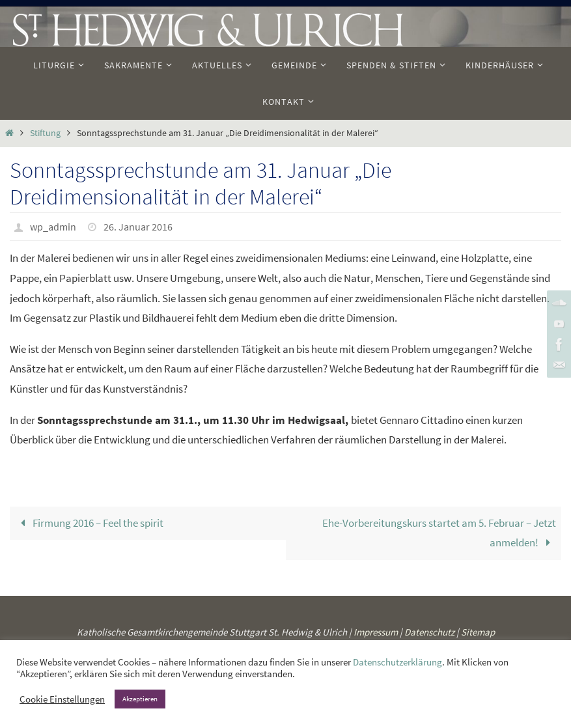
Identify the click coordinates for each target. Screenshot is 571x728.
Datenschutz (429, 632)
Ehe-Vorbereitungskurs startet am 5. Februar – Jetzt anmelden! (439, 533)
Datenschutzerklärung (397, 662)
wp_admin (53, 227)
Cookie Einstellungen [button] (62, 699)
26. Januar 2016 (138, 227)
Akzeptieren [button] (140, 699)
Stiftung (45, 133)
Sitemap (478, 632)
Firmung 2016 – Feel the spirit (89, 523)
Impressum (376, 632)
